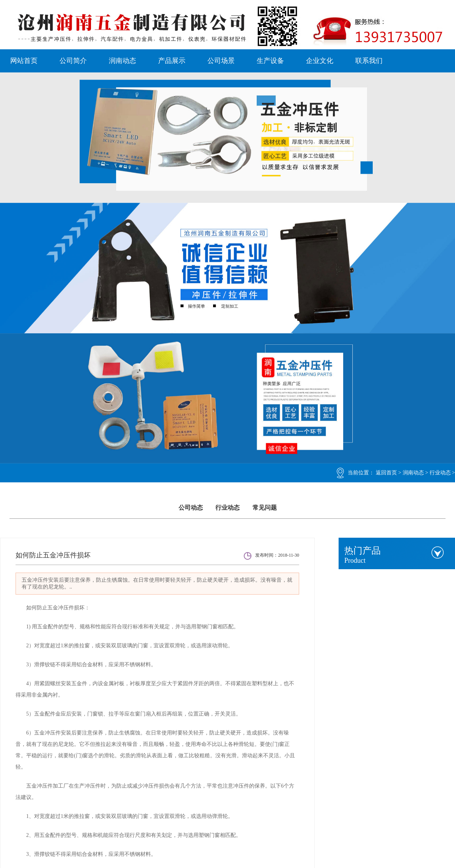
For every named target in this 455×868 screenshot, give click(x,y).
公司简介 (73, 61)
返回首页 (386, 473)
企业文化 (320, 61)
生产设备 (270, 61)
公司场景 (221, 61)
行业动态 (440, 473)
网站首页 (24, 61)
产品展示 (172, 61)
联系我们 (369, 61)
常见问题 (265, 508)
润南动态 (122, 61)
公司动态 (191, 508)
